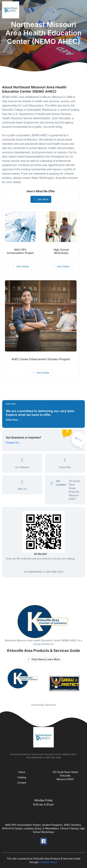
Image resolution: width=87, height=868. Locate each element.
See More (41, 199)
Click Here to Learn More (44, 659)
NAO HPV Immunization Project (20, 251)
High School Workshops (61, 251)
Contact (22, 783)
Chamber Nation (48, 862)
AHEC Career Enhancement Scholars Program (41, 359)
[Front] (11, 10)
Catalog (22, 777)
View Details (20, 266)
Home (22, 772)
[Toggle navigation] (82, 10)
